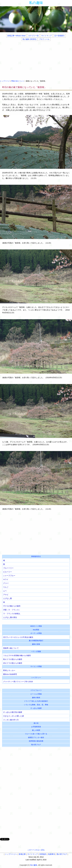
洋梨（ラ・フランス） (12, 610)
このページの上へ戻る (36, 850)
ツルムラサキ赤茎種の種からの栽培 (17, 655)
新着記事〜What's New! (16, 36)
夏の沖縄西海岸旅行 (36, 641)
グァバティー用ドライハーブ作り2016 (18, 682)
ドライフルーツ (36, 690)
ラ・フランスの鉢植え (12, 614)
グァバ (6, 583)
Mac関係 (36, 630)
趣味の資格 (36, 644)
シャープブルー (9, 576)
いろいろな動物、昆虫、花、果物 (36, 705)
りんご (6, 587)
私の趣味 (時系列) (29, 39)
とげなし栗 (7, 598)
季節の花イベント (18, 81)
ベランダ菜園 (36, 652)
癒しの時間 (36, 730)
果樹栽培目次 (36, 556)
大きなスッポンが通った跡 (14, 716)
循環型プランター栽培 (36, 738)
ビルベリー (7, 572)
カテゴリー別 (33, 36)
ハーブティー (36, 678)
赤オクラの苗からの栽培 (13, 663)
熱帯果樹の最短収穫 (36, 741)
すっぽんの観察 (36, 708)
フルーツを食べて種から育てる (36, 734)
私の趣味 (36, 3)
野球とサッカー (9, 670)
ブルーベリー (8, 568)
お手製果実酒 (36, 727)
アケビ (6, 595)
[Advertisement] (36, 60)
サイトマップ (46, 36)
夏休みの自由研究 (10, 674)
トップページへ (11, 854)
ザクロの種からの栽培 (12, 606)
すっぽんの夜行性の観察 (13, 712)
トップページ (5, 81)
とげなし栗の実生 (10, 617)
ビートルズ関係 (36, 694)
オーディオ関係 (36, 633)
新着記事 (22, 854)
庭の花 (36, 723)
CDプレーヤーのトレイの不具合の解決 (18, 637)
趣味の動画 (36, 698)
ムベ (5, 591)
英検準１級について (11, 648)
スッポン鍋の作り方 (11, 720)
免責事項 (51, 854)
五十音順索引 (59, 36)
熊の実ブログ (36, 745)
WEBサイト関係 (36, 626)
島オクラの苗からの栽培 (13, 659)
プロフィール (44, 39)
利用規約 (43, 854)
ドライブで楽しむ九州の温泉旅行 (36, 701)
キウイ (6, 579)
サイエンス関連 (36, 666)
